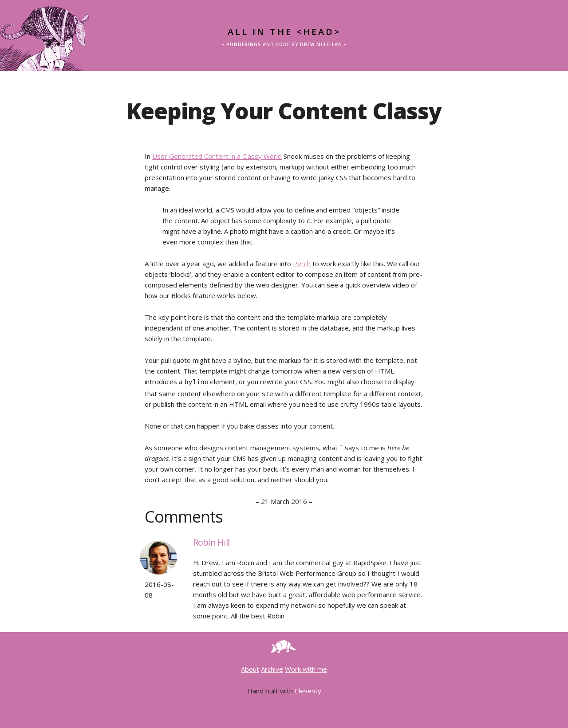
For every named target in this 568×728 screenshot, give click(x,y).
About (250, 668)
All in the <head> (284, 32)
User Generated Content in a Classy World (217, 156)
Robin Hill (211, 541)
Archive (272, 668)
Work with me (306, 668)
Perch (302, 264)
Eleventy (308, 689)
